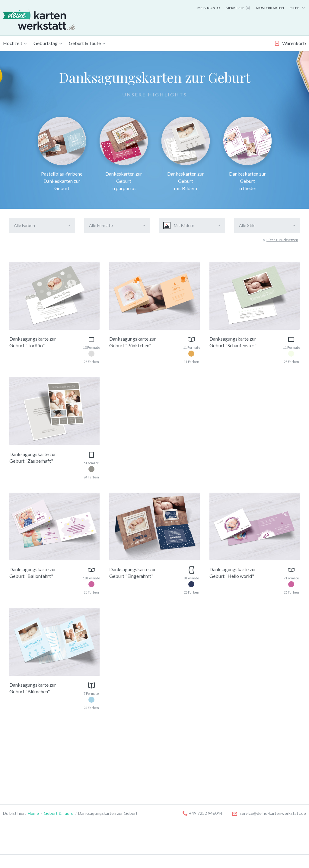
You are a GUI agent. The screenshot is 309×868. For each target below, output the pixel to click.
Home (33, 677)
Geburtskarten (132, 753)
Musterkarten (270, 8)
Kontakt (241, 760)
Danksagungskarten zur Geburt (148, 760)
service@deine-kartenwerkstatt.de (269, 677)
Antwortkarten (17, 790)
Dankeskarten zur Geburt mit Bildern (186, 154)
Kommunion (192, 753)
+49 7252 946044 (202, 677)
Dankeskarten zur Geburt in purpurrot (124, 154)
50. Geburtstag (75, 790)
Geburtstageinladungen (83, 760)
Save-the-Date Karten (24, 753)
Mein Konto (209, 8)
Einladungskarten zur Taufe (144, 768)
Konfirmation (193, 760)
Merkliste (238, 8)
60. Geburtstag (75, 798)
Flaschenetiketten (20, 798)
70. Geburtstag (75, 806)
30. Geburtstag (75, 775)
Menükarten (15, 775)
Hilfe (298, 8)
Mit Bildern (179, 225)
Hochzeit (13, 43)
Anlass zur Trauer (198, 768)
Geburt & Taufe (85, 43)
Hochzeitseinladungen (24, 760)
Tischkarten (14, 783)
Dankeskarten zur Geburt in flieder (247, 154)
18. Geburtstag (75, 768)
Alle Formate (101, 225)
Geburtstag (46, 43)
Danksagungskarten (22, 768)
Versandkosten (247, 768)
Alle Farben (24, 225)
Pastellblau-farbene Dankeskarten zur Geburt (62, 154)
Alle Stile (247, 225)
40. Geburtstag (75, 783)
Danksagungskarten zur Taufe (146, 775)
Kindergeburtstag (77, 753)
